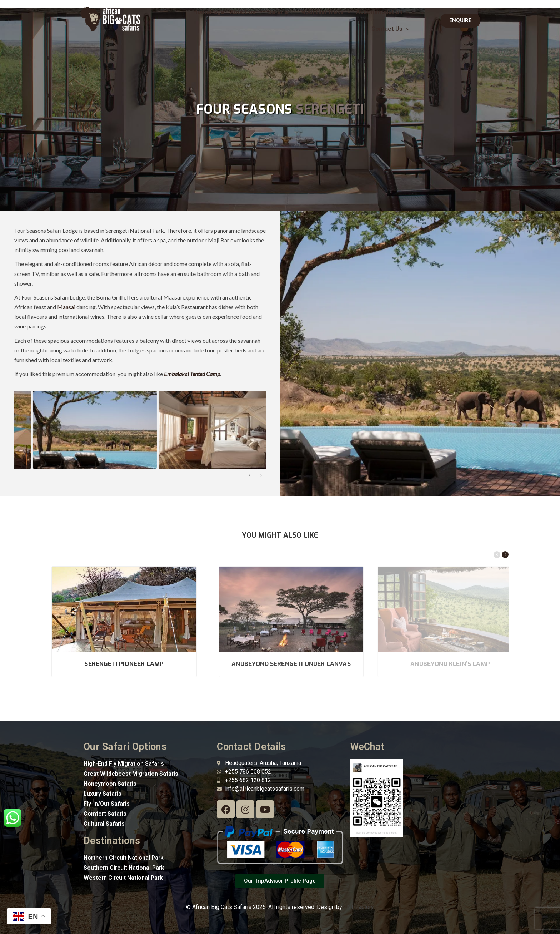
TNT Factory (359, 907)
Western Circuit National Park (123, 878)
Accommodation (383, 12)
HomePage (209, 12)
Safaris (281, 12)
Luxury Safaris (102, 794)
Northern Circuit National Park (124, 858)
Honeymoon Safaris (110, 784)
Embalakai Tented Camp (192, 374)
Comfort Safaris (105, 814)
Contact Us (390, 29)
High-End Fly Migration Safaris (124, 764)
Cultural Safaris (104, 824)
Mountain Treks (325, 12)
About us (246, 12)
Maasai (66, 307)
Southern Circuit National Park (124, 868)
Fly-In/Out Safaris (107, 804)
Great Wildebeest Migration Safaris (131, 774)
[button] (246, 12)
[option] (75, 430)
